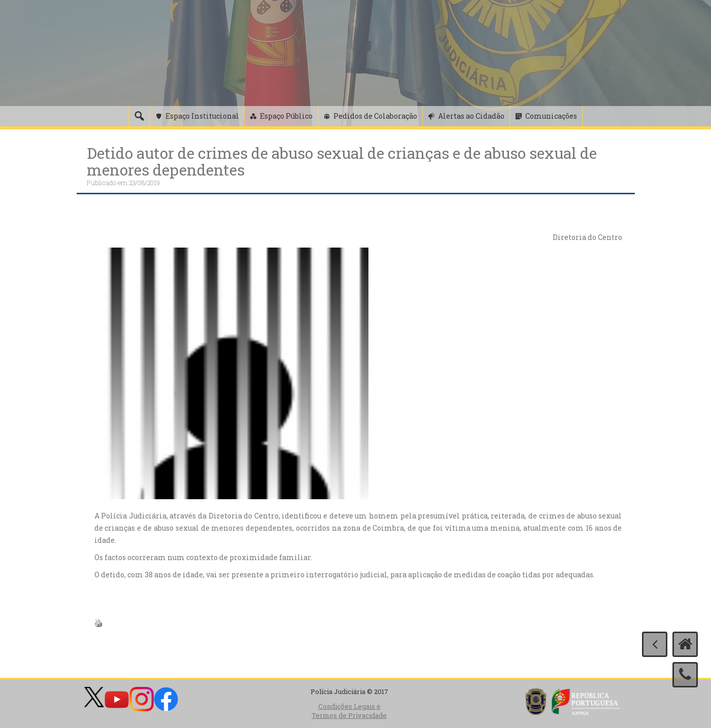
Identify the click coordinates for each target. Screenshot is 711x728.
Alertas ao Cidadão (471, 116)
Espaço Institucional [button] (202, 116)
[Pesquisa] (139, 116)
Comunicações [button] (551, 116)
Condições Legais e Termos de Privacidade (349, 711)
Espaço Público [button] (286, 116)
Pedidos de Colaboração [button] (375, 116)
